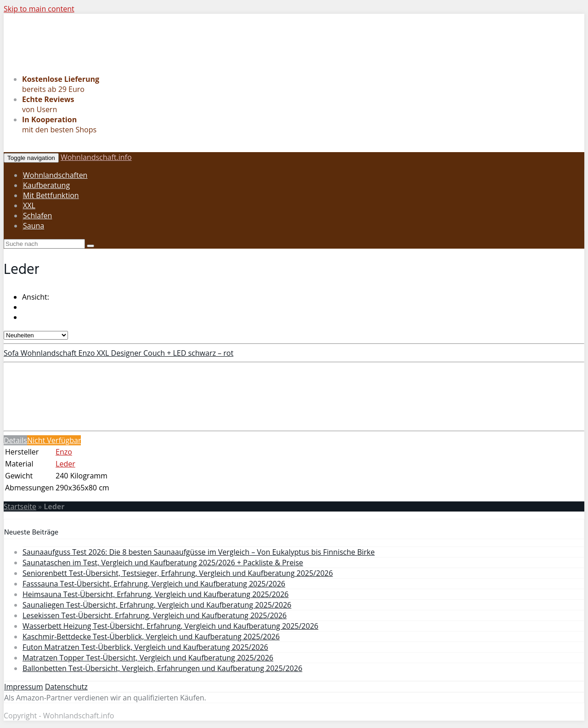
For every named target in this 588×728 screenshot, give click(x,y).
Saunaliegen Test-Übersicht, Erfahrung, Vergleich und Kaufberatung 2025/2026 (157, 605)
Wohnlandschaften (55, 175)
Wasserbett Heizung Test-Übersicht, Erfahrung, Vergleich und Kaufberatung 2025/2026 (170, 626)
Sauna (34, 226)
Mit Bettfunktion (51, 195)
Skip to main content (39, 9)
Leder (65, 464)
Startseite (20, 506)
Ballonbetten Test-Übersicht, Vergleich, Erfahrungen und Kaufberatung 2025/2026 (162, 668)
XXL (29, 205)
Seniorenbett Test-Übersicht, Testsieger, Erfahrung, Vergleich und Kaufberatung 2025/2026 (178, 573)
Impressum (23, 687)
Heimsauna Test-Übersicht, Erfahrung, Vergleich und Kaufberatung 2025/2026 (155, 594)
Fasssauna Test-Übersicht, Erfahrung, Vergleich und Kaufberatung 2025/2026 (154, 584)
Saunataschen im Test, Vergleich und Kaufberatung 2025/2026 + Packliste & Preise (163, 563)
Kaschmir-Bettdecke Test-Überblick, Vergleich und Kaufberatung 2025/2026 (151, 637)
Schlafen (37, 216)
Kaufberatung (46, 185)
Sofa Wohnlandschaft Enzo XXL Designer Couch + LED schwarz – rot (119, 353)
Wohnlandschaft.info (96, 157)
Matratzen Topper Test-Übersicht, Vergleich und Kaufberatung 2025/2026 (148, 658)
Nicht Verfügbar (54, 440)
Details (15, 440)
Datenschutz (66, 687)
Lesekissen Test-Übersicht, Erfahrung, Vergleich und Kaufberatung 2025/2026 (155, 615)
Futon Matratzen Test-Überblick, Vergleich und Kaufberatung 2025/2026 (145, 647)
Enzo (64, 452)
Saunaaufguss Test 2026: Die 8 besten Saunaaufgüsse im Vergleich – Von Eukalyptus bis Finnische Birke (199, 552)
